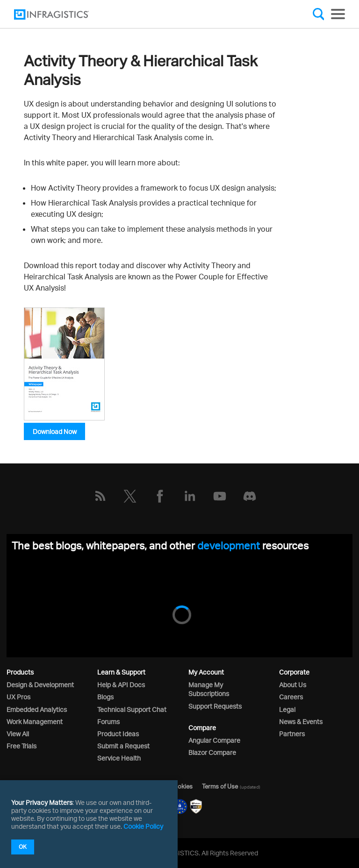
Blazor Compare (212, 752)
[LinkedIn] (190, 496)
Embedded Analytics (37, 709)
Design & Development (40, 685)
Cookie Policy (143, 826)
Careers (291, 697)
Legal (287, 709)
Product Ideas (118, 734)
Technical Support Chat (132, 709)
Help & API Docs (121, 685)
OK (23, 847)
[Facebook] (160, 496)
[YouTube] (220, 496)
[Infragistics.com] (61, 14)
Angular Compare (214, 740)
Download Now (55, 431)
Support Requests (215, 706)
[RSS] (100, 496)
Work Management (35, 722)
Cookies (181, 786)
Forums (108, 722)
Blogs (105, 697)
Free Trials (22, 746)
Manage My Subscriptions (209, 689)
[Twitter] (130, 496)
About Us (293, 685)
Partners (292, 734)
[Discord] (250, 496)
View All (18, 734)
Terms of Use (220, 786)
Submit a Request (123, 746)
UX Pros (18, 697)
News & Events (301, 722)
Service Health (119, 758)
